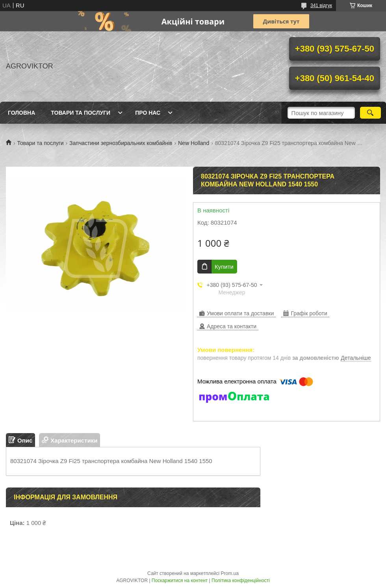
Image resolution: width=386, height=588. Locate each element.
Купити (224, 267)
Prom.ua (230, 573)
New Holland (194, 143)
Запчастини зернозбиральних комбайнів (121, 143)
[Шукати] (370, 113)
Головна (21, 113)
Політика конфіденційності (241, 581)
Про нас (148, 113)
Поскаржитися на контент (180, 581)
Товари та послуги (81, 113)
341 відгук (321, 6)
